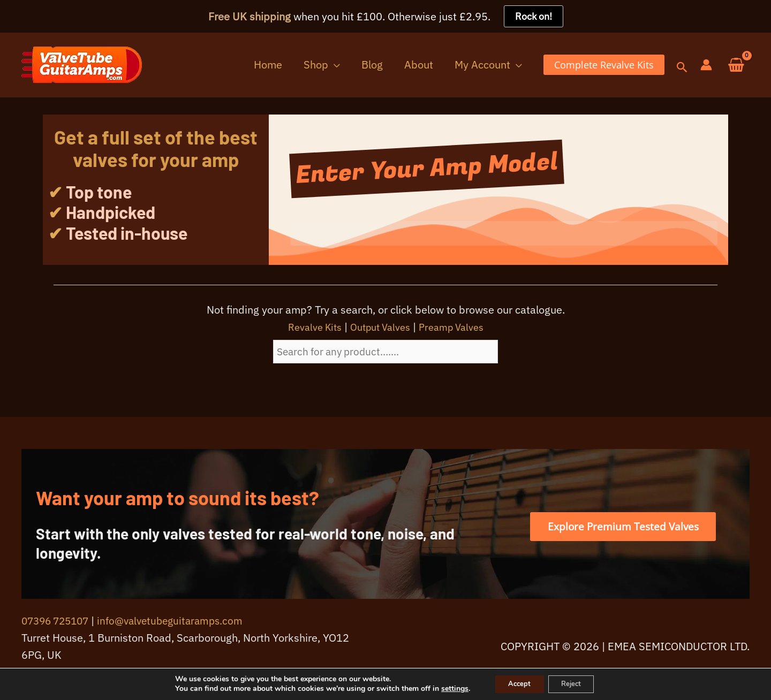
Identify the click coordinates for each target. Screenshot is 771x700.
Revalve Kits (308, 327)
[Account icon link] (706, 65)
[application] (360, 65)
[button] (348, 65)
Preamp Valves (458, 327)
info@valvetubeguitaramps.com (179, 621)
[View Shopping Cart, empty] (736, 66)
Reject (575, 683)
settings (447, 688)
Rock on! (534, 16)
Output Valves (380, 327)
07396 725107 (58, 621)
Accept (516, 683)
